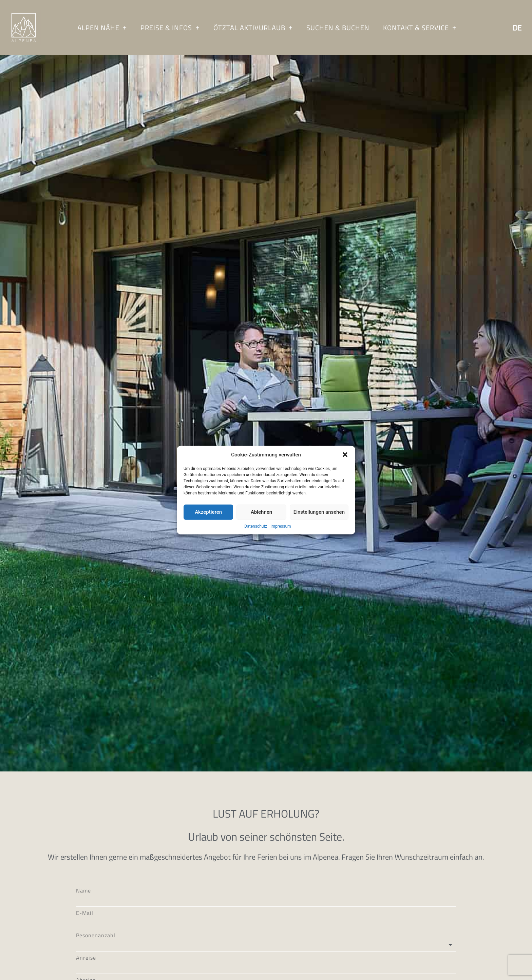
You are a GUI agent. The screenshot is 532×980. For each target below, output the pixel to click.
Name (83, 910)
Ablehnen (261, 512)
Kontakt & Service (420, 28)
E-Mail (85, 932)
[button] (345, 455)
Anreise (86, 977)
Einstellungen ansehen (319, 512)
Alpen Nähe (102, 28)
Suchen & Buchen (338, 28)
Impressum (281, 526)
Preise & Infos (170, 28)
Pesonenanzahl (96, 955)
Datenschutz (256, 526)
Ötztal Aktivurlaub (253, 28)
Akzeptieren (208, 512)
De (517, 28)
